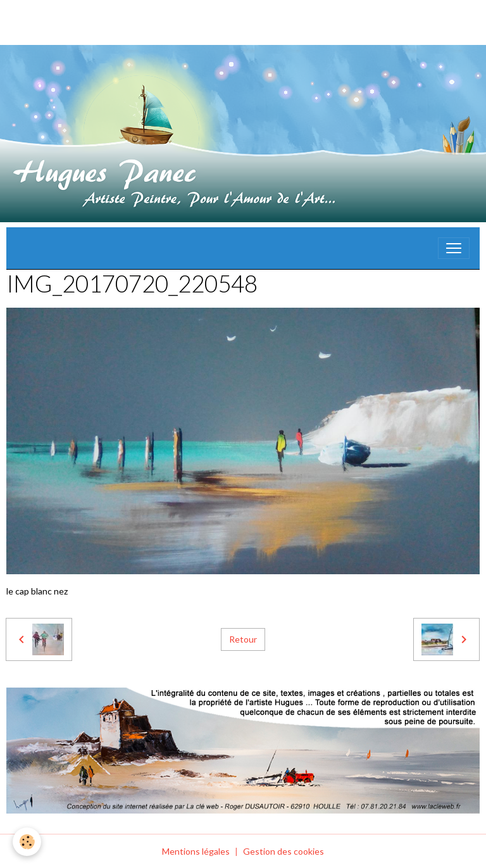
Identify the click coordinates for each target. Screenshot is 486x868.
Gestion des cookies (283, 851)
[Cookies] (27, 842)
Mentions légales (196, 851)
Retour (243, 639)
